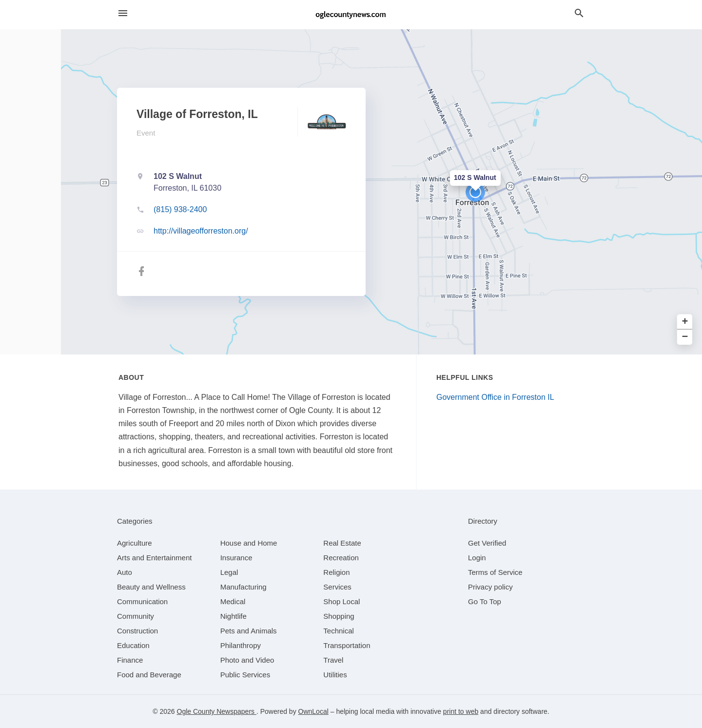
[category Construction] (137, 631)
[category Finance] (130, 660)
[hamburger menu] (123, 13)
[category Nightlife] (234, 616)
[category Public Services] (245, 675)
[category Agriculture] (135, 543)
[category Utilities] (335, 675)
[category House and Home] (249, 543)
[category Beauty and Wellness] (151, 587)
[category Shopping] (339, 616)
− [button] (685, 337)
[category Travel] (333, 660)
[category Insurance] (236, 558)
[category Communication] (142, 601)
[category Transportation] (347, 645)
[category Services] (337, 587)
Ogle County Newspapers (217, 711)
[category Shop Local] (341, 601)
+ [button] (685, 322)
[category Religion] (336, 572)
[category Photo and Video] (247, 660)
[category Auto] (125, 572)
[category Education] (133, 645)
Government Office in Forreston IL (495, 397)
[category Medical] (233, 601)
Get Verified (487, 543)
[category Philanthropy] (241, 645)
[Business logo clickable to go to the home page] (351, 15)
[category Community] (136, 616)
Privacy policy (490, 587)
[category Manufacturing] (244, 587)
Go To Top (485, 601)
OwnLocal (313, 711)
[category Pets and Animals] (249, 631)
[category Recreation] (341, 558)
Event (146, 133)
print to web (461, 711)
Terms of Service (495, 572)
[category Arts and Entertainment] (154, 558)
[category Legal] (229, 572)
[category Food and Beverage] (149, 675)
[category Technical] (339, 631)
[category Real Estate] (342, 543)
